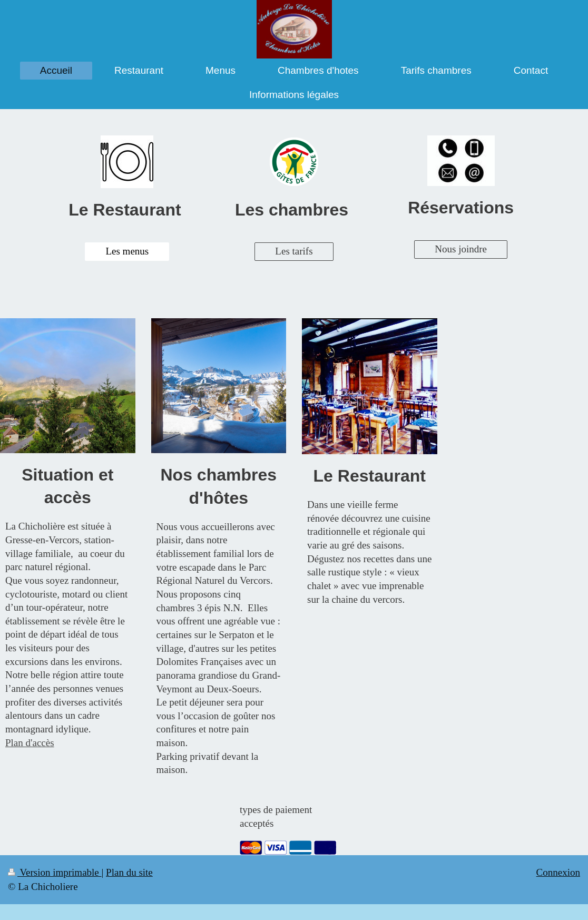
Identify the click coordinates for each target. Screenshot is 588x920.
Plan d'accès (30, 743)
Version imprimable (55, 872)
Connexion (558, 872)
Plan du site (129, 872)
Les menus (127, 251)
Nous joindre (461, 249)
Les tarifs (294, 251)
